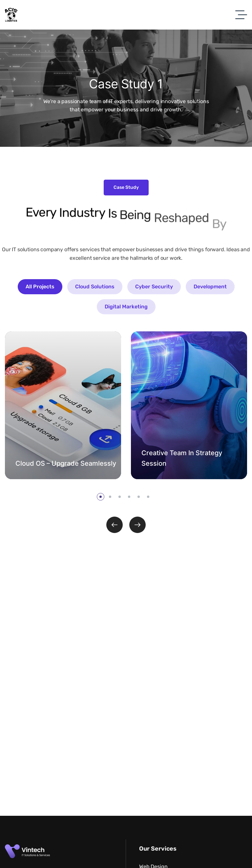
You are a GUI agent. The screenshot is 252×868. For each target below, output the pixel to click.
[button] (101, 497)
